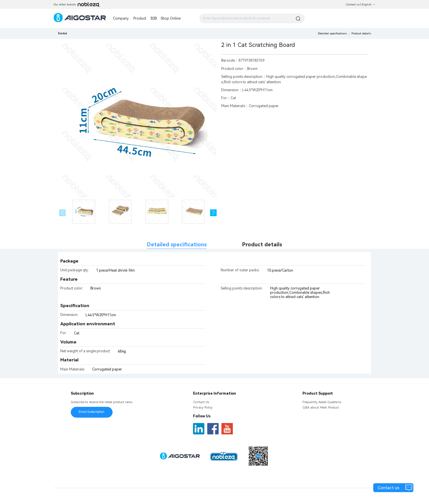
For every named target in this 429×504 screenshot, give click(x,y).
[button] (214, 213)
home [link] (63, 33)
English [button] (368, 4)
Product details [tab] (262, 244)
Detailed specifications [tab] (177, 244)
